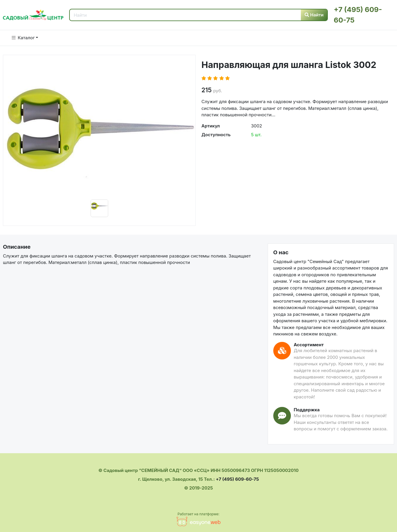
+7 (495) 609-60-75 (237, 479)
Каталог (23, 38)
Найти (314, 15)
